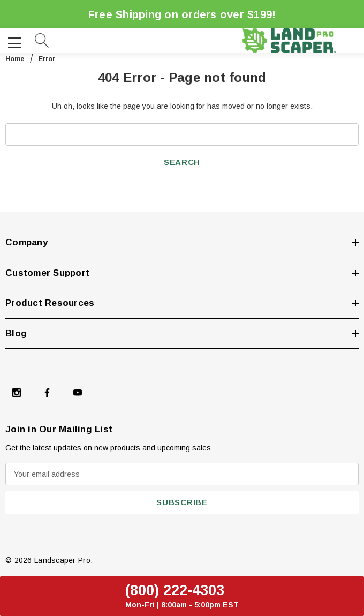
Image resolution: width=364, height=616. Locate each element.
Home (15, 59)
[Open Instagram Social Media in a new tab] (17, 393)
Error (47, 59)
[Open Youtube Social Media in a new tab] (78, 393)
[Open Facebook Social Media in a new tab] (47, 393)
